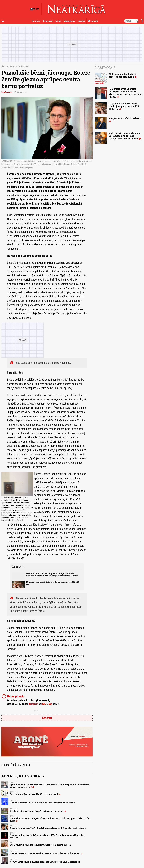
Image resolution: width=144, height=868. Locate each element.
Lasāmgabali (69, 21)
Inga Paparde (7, 92)
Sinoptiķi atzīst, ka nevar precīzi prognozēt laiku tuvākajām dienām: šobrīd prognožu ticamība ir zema (52, 575)
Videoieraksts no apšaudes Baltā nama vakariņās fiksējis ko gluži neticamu (124, 136)
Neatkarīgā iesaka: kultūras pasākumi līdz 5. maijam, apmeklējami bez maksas (47, 836)
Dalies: (37, 710)
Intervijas (36, 21)
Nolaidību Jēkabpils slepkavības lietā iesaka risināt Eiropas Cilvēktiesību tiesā (50, 820)
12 (32, 787)
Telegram (33, 704)
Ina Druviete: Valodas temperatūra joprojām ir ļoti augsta (40, 845)
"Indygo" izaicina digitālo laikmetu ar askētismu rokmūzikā (42, 803)
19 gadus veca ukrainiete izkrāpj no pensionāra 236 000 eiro (53, 583)
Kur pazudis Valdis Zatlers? (125, 118)
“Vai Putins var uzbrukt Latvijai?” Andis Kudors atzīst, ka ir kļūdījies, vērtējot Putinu (126, 93)
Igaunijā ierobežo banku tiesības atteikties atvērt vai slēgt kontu (45, 853)
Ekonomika (93, 21)
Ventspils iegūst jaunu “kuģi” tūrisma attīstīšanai (36, 811)
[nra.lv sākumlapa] (34, 9)
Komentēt (47, 718)
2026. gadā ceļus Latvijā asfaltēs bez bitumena (122, 75)
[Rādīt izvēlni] (3, 21)
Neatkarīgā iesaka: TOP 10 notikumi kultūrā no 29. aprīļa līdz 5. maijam (48, 828)
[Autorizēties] (141, 21)
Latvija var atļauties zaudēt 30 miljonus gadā (34, 794)
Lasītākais (105, 68)
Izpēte (58, 21)
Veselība (81, 21)
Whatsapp (47, 704)
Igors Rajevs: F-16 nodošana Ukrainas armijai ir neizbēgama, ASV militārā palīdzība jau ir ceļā (49, 786)
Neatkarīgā (11, 66)
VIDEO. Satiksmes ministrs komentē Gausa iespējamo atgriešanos (45, 862)
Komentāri (48, 21)
